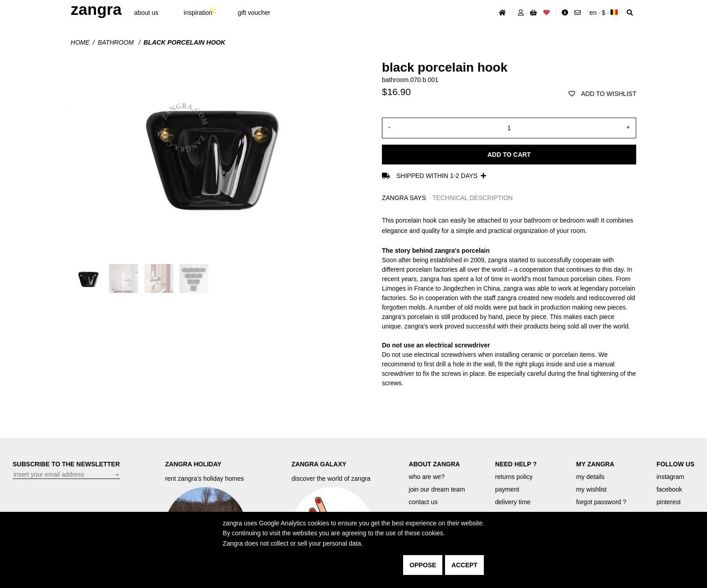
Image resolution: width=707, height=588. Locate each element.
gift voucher (254, 13)
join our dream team (437, 489)
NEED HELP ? (516, 464)
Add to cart (509, 155)
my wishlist (592, 489)
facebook (669, 489)
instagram (670, 477)
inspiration (198, 13)
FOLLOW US (675, 464)
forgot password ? (601, 502)
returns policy (514, 477)
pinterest (669, 502)
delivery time (513, 502)
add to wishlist (602, 94)
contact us (423, 502)
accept (464, 565)
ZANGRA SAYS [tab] (404, 198)
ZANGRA (96, 9)
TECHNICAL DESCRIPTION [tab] (473, 198)
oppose (423, 565)
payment (507, 489)
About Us (147, 13)
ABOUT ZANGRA (435, 464)
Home (80, 42)
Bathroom (117, 42)
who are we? (427, 477)
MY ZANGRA (595, 464)
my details (590, 477)
